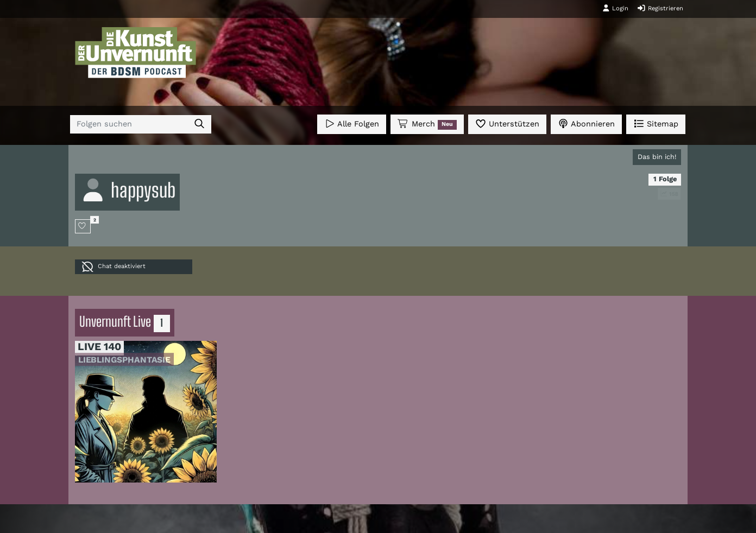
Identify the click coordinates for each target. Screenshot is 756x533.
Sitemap (656, 123)
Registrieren (660, 8)
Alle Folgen (352, 123)
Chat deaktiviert (114, 267)
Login (615, 8)
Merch (427, 124)
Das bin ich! (657, 157)
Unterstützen (507, 123)
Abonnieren (586, 123)
